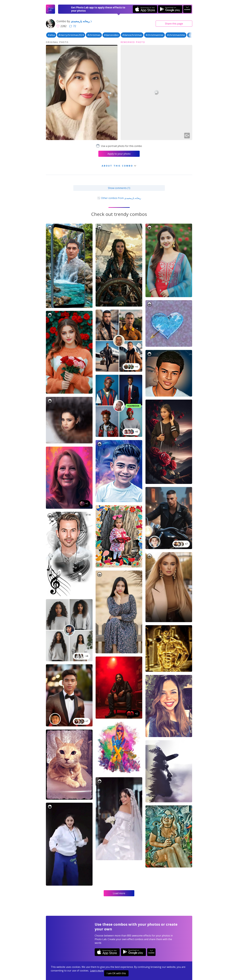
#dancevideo (111, 35)
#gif (191, 35)
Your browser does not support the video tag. (156, 93)
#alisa (51, 35)
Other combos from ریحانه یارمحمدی (119, 198)
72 (73, 26)
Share (174, 24)
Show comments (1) (119, 188)
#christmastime (176, 35)
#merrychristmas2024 (71, 35)
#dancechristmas (132, 35)
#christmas (94, 35)
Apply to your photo (119, 154)
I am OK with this (116, 973)
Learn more (97, 971)
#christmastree (154, 35)
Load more (119, 893)
